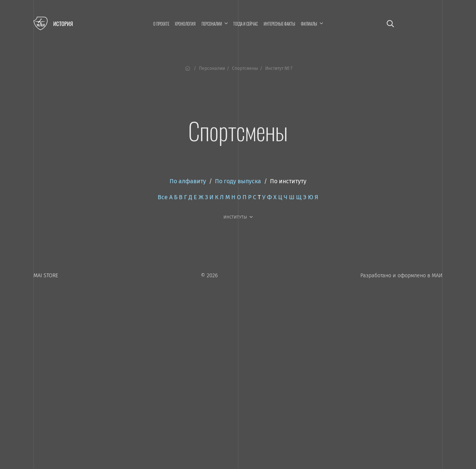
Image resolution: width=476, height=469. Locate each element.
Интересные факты (279, 24)
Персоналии (212, 68)
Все (163, 197)
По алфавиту (188, 181)
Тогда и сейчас (245, 24)
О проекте (161, 24)
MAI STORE (46, 276)
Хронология (185, 24)
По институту (288, 181)
